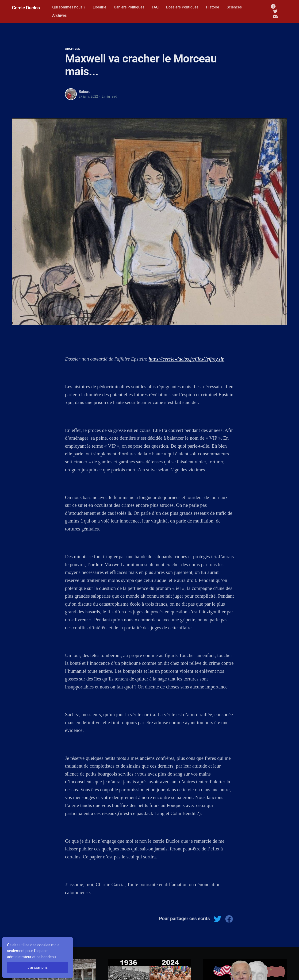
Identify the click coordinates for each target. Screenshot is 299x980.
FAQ (155, 7)
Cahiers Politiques (129, 7)
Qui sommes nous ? (69, 7)
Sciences (234, 7)
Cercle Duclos (26, 8)
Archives (59, 15)
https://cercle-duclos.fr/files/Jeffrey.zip (186, 359)
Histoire (212, 7)
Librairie (100, 7)
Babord (84, 92)
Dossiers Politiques (182, 7)
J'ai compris (38, 967)
